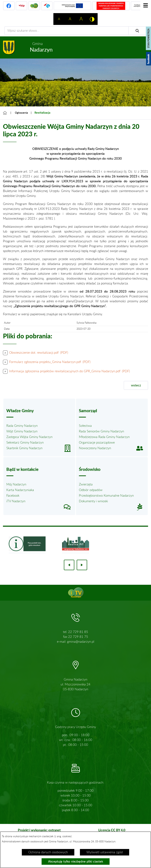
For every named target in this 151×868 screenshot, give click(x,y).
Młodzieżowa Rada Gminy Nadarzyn (104, 437)
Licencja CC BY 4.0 (112, 830)
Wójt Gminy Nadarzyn (22, 431)
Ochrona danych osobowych (48, 852)
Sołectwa (85, 426)
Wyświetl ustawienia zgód (105, 852)
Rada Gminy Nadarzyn (22, 426)
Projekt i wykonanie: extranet (39, 830)
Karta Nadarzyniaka (20, 490)
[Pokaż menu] (146, 5)
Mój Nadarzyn (16, 484)
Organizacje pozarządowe (97, 443)
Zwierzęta (86, 484)
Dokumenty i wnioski (93, 501)
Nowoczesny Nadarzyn (95, 448)
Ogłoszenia (21, 113)
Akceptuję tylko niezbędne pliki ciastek (76, 862)
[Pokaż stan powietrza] (148, 38)
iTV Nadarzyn (16, 501)
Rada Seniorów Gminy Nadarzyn (101, 431)
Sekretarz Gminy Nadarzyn (25, 443)
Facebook (13, 496)
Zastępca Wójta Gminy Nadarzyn (29, 437)
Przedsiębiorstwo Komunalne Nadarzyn (106, 496)
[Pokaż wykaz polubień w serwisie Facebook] (148, 59)
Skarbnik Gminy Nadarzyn (24, 448)
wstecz (136, 385)
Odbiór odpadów (91, 490)
